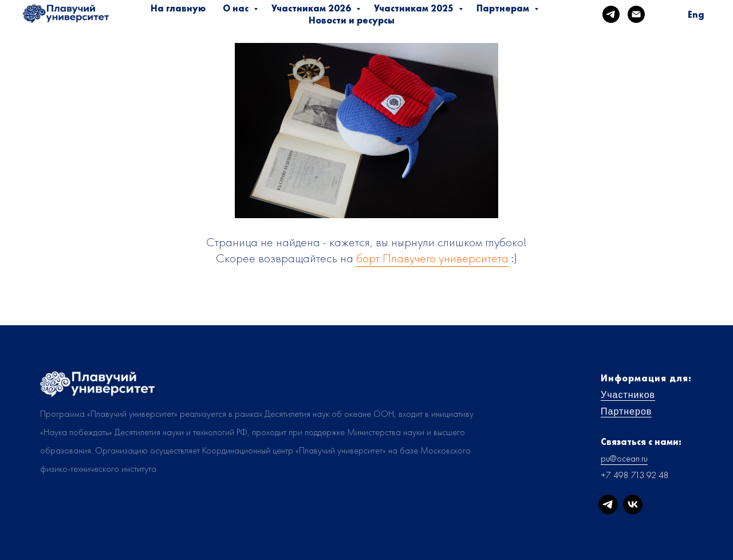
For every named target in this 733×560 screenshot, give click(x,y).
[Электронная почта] (636, 14)
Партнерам (504, 8)
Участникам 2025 (415, 8)
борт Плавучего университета (432, 258)
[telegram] (611, 14)
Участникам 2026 (312, 8)
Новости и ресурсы (352, 20)
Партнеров (626, 411)
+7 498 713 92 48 (635, 475)
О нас (237, 8)
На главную (178, 8)
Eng (696, 15)
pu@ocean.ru (624, 458)
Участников (628, 395)
